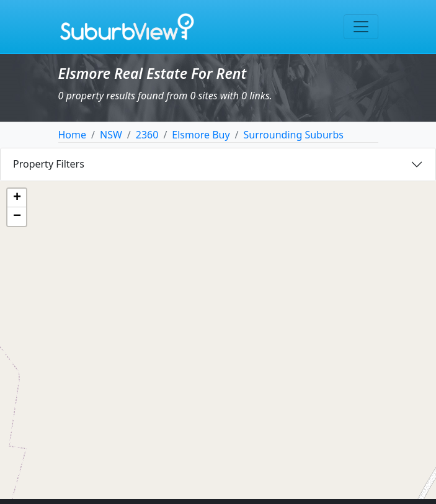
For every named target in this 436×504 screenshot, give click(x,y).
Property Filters (49, 164)
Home (73, 135)
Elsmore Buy (201, 135)
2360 (147, 135)
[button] (17, 198)
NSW (111, 135)
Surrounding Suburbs (294, 135)
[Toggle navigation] (361, 27)
